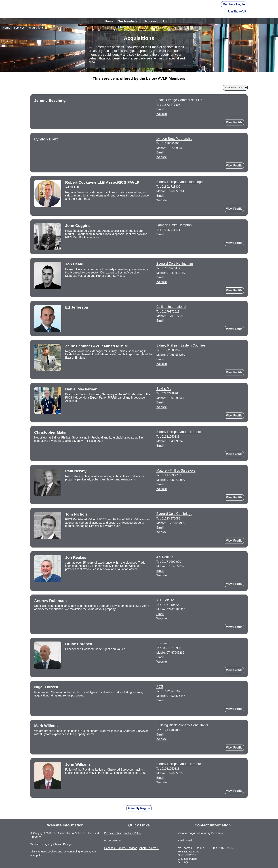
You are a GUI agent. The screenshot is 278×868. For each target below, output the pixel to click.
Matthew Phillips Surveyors (176, 471)
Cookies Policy (132, 833)
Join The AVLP (237, 11)
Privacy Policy (112, 833)
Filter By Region (139, 808)
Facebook (181, 371)
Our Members (128, 21)
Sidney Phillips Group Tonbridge (180, 182)
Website (162, 114)
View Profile (234, 122)
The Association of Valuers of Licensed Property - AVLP (139, 9)
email (189, 840)
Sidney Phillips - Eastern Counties (181, 345)
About (167, 21)
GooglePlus (161, 669)
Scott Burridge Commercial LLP (179, 100)
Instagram (161, 371)
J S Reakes (165, 557)
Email (160, 109)
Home (109, 21)
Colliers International (171, 307)
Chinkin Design (62, 844)
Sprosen (162, 643)
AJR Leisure (165, 600)
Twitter (161, 289)
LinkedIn (161, 208)
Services (150, 21)
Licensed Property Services (121, 848)
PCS (160, 687)
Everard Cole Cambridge (174, 514)
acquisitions (36, 28)
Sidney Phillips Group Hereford (179, 432)
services (19, 28)
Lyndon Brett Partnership (174, 139)
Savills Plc (164, 389)
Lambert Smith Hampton (174, 225)
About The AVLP (149, 848)
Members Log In (234, 4)
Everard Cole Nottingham (175, 264)
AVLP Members (113, 840)
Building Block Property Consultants (182, 725)
